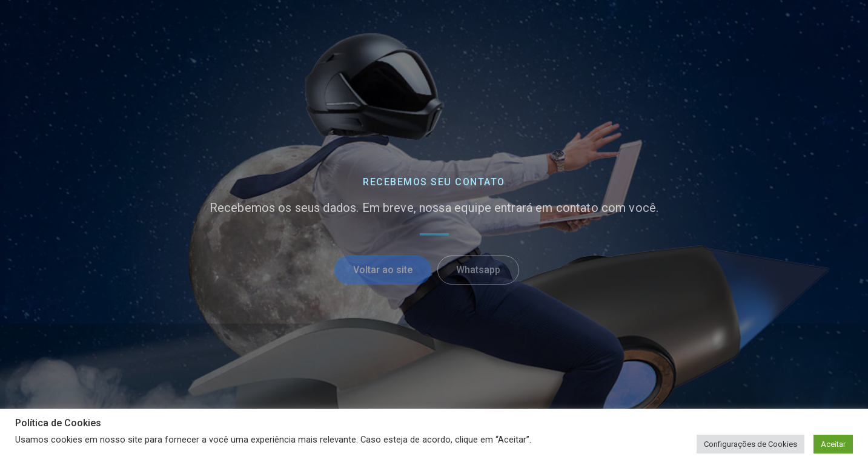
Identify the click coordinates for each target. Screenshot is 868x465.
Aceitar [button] (833, 444)
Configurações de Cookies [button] (750, 444)
